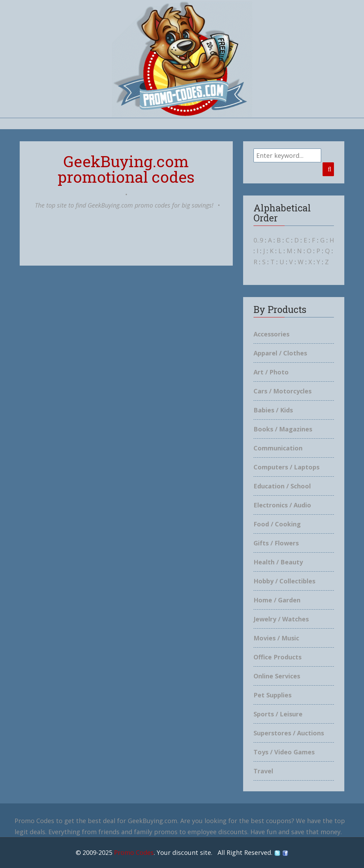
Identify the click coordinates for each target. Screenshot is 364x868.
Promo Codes (134, 852)
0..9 (258, 240)
